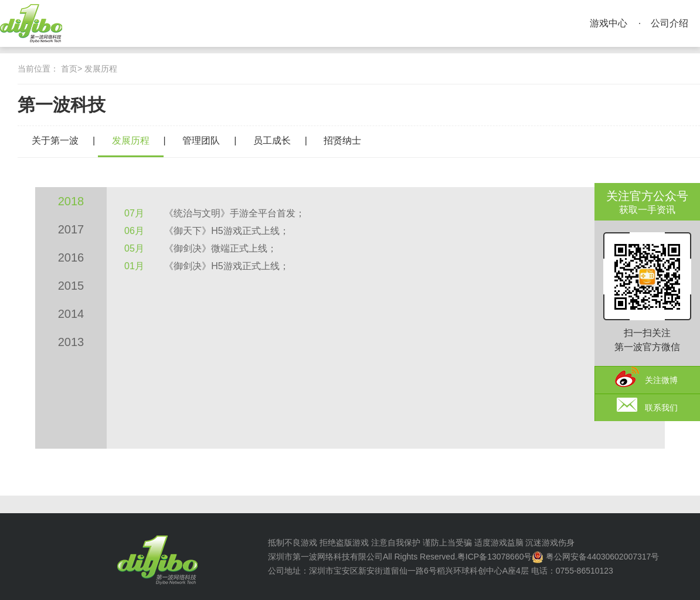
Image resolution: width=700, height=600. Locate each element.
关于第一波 (55, 140)
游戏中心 (609, 23)
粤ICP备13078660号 (495, 557)
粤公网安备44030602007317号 (602, 557)
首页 (69, 69)
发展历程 (101, 69)
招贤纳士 (342, 140)
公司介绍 (670, 23)
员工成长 (272, 140)
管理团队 (201, 140)
